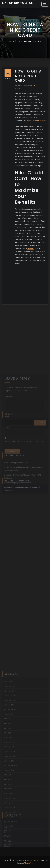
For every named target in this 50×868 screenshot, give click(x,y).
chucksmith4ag (24, 85)
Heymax (30, 248)
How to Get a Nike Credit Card (29, 41)
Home (12, 41)
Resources (20, 88)
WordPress (31, 860)
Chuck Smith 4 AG (18, 3)
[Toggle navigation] (45, 4)
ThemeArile (29, 863)
